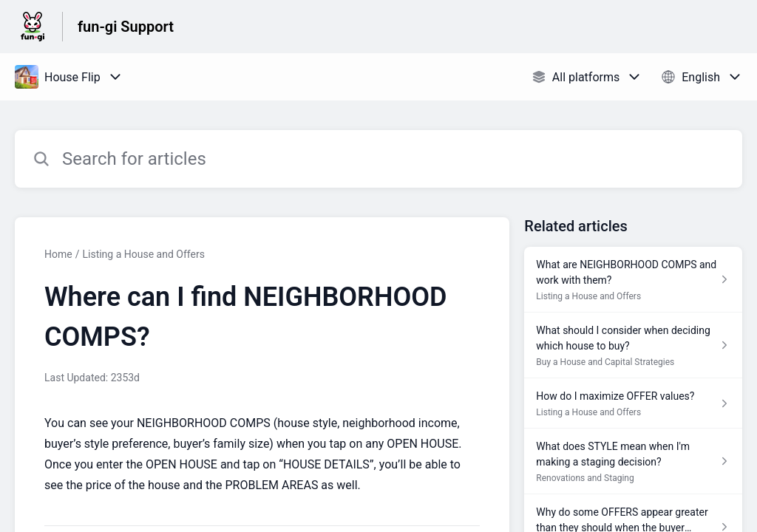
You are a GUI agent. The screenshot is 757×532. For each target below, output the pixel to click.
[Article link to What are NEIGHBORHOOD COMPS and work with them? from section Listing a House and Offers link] (633, 280)
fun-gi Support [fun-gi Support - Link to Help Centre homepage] (126, 27)
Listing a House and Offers (143, 254)
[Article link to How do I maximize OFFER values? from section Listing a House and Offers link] (633, 403)
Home (58, 254)
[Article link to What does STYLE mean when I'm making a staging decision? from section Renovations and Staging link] (633, 461)
